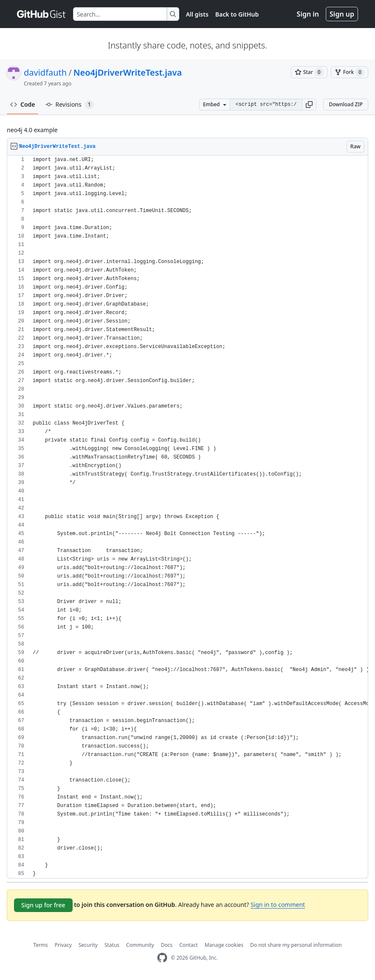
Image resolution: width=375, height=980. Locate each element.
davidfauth (45, 72)
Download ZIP (346, 104)
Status (112, 945)
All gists (197, 14)
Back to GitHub (237, 14)
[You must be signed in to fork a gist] (350, 72)
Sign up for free (43, 905)
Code (23, 104)
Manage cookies (224, 945)
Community (140, 945)
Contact (188, 945)
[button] (309, 105)
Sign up (342, 14)
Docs (167, 945)
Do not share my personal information (296, 945)
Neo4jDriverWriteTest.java (128, 72)
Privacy (63, 945)
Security (88, 945)
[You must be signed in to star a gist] (309, 72)
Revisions (70, 105)
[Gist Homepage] (42, 14)
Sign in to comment (278, 905)
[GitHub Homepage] (162, 958)
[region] (187, 517)
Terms (41, 945)
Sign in (308, 14)
